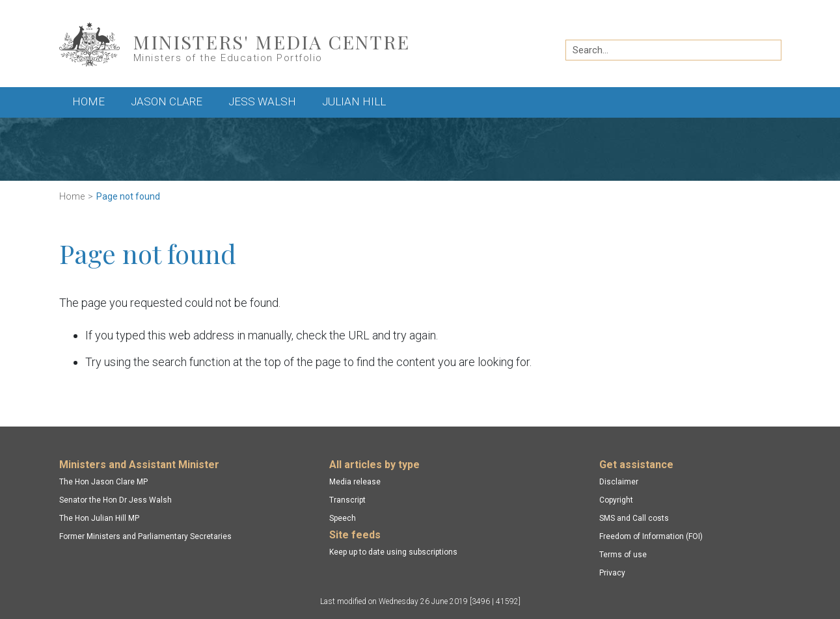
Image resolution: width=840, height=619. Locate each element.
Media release (355, 482)
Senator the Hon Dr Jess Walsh (115, 500)
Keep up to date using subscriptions (393, 552)
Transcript (347, 500)
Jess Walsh (262, 101)
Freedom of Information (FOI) (651, 536)
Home (88, 101)
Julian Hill (354, 101)
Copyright (616, 500)
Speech (343, 518)
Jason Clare (167, 101)
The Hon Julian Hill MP (99, 518)
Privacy (612, 573)
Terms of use (623, 555)
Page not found (128, 196)
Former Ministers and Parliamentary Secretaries (145, 536)
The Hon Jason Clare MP (103, 482)
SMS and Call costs (634, 518)
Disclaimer (619, 482)
